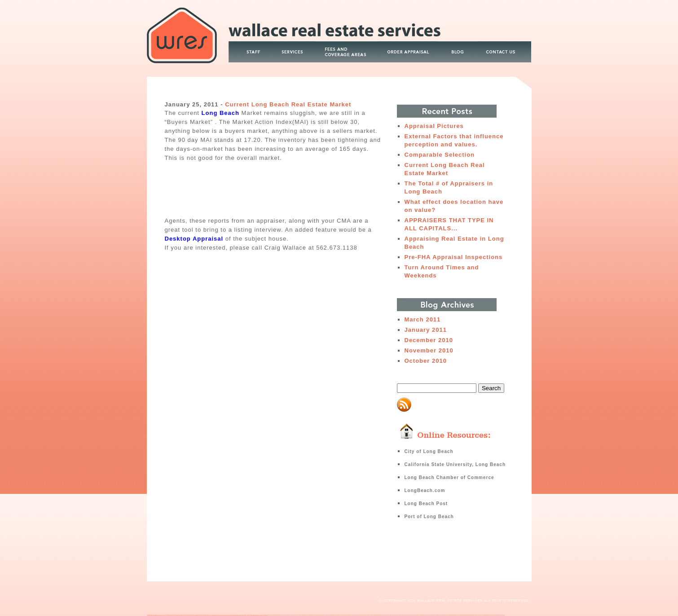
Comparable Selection (440, 155)
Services (295, 45)
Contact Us (504, 45)
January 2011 (426, 330)
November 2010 (429, 350)
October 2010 (426, 361)
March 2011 (423, 319)
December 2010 (429, 340)
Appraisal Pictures (434, 126)
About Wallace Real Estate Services (252, 45)
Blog (457, 45)
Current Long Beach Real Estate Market (288, 104)
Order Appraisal (407, 45)
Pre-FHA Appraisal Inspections (454, 257)
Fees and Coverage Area (347, 45)
